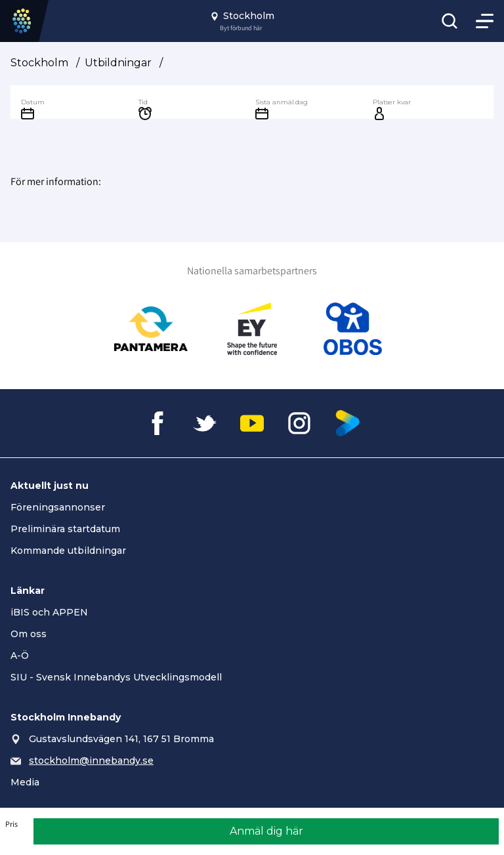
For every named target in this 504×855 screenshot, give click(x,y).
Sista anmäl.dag (282, 102)
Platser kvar (392, 102)
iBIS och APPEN (49, 612)
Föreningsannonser (58, 507)
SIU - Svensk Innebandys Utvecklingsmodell (116, 677)
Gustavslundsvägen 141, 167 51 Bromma (121, 739)
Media (25, 782)
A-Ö (20, 656)
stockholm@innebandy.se (91, 761)
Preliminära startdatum (65, 529)
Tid (143, 102)
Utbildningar (118, 63)
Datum (33, 102)
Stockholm (39, 63)
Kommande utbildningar (68, 551)
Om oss (29, 634)
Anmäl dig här (266, 831)
